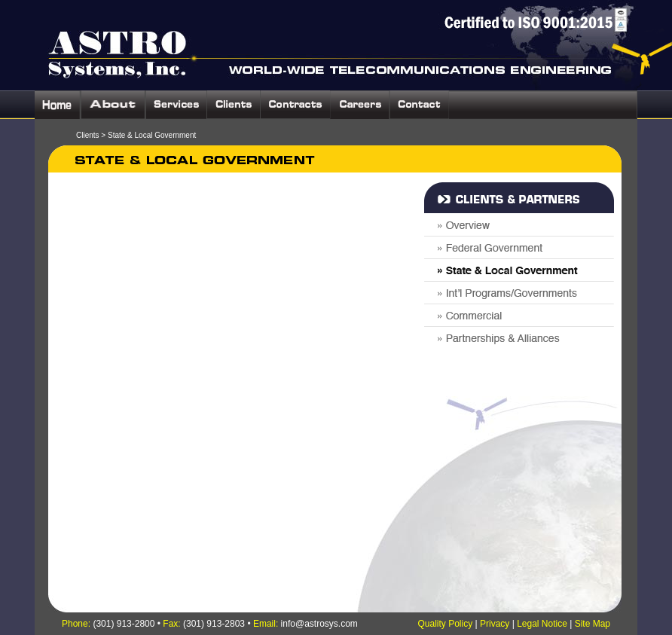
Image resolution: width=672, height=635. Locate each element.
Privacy (495, 624)
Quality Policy (445, 624)
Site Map (593, 624)
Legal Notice (542, 624)
